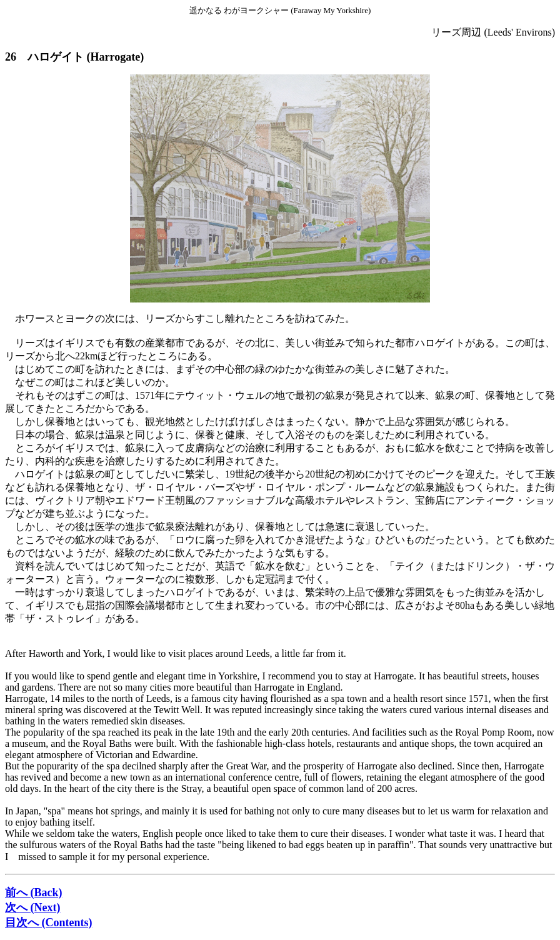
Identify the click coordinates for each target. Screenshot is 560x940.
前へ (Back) (34, 892)
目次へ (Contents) (49, 922)
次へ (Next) (32, 907)
